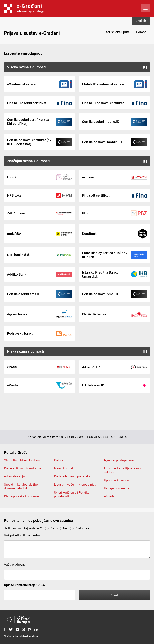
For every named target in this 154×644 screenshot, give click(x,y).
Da (49, 528)
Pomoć (141, 32)
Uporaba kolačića (116, 480)
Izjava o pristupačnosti (120, 460)
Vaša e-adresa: (14, 564)
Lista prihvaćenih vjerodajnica (75, 484)
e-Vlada (109, 496)
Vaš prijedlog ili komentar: (22, 535)
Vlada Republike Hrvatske (22, 460)
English (141, 21)
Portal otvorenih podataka (72, 476)
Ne (62, 528)
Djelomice (80, 528)
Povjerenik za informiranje (22, 468)
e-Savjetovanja (14, 476)
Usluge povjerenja (117, 488)
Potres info (62, 460)
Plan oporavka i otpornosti (23, 496)
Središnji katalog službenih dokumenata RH (23, 486)
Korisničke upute (118, 32)
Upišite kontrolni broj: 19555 (24, 585)
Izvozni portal (63, 468)
